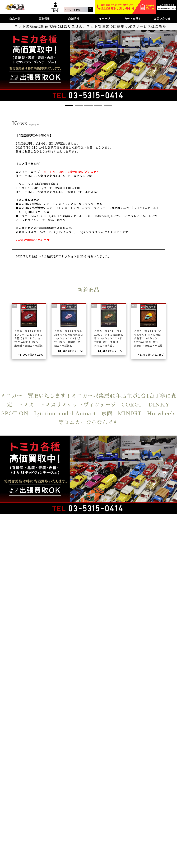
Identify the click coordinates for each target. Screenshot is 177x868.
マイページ (103, 18)
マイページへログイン (55, 7)
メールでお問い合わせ (167, 7)
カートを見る (133, 18)
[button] (69, 106)
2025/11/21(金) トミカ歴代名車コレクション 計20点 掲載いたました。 (63, 256)
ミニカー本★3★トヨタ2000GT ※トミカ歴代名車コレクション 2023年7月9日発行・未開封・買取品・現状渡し (109, 338)
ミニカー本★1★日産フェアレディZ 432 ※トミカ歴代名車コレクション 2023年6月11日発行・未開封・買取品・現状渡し (29, 340)
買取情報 (44, 18)
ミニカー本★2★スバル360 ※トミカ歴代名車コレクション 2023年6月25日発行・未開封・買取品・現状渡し (69, 338)
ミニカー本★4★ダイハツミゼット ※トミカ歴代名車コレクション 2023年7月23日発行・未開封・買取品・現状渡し (148, 340)
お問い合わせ (162, 18)
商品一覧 (15, 18)
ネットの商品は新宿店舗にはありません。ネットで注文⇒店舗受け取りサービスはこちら (90, 26)
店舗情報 (74, 18)
